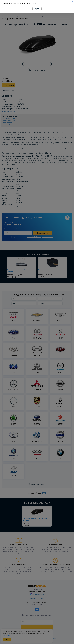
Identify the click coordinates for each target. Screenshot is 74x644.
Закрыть (37, 9)
